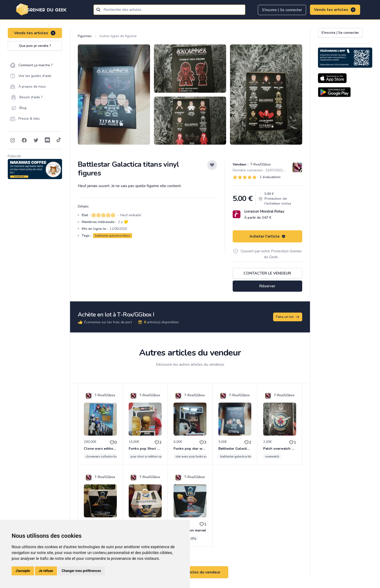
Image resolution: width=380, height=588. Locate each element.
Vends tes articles (335, 10)
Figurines (85, 36)
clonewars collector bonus (104, 456)
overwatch (272, 456)
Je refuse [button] (46, 571)
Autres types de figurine (118, 36)
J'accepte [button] (23, 571)
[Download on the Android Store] (334, 92)
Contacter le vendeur (267, 273)
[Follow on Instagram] (13, 140)
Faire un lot (288, 317)
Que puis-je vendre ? (35, 46)
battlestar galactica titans (113, 236)
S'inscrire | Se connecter (282, 10)
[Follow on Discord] (47, 140)
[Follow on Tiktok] (59, 140)
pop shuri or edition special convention (157, 456)
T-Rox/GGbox (260, 164)
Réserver (267, 286)
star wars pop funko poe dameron (199, 456)
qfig (193, 538)
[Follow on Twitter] (36, 140)
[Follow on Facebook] (24, 140)
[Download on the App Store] (332, 78)
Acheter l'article (267, 236)
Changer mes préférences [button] (81, 571)
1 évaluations (270, 177)
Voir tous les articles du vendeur (190, 572)
